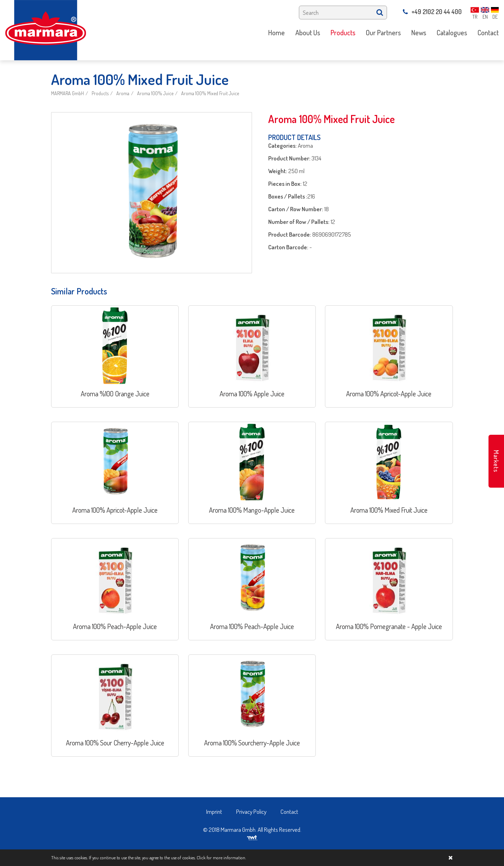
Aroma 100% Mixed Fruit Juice (210, 93)
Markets (496, 461)
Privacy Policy (251, 812)
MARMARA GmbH (67, 93)
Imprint (214, 812)
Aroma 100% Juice (155, 93)
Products (100, 93)
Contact (289, 812)
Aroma (123, 93)
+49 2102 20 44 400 (432, 12)
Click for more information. (221, 858)
